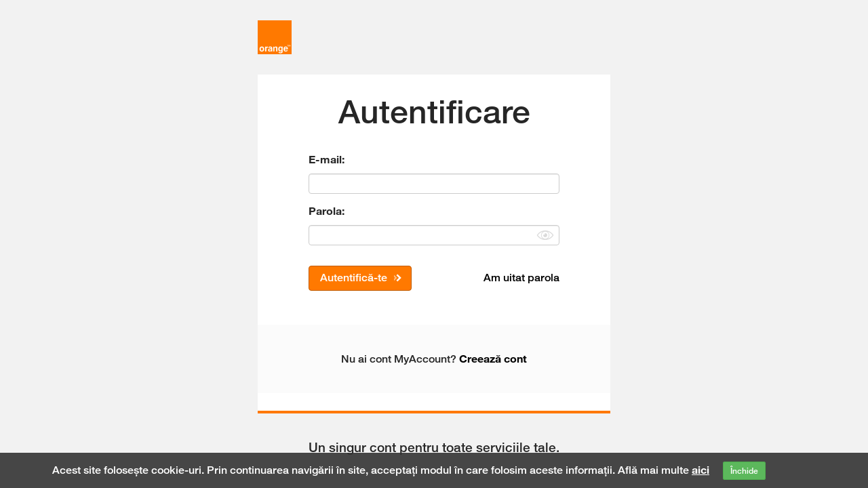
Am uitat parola (521, 278)
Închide (744, 471)
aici (701, 470)
